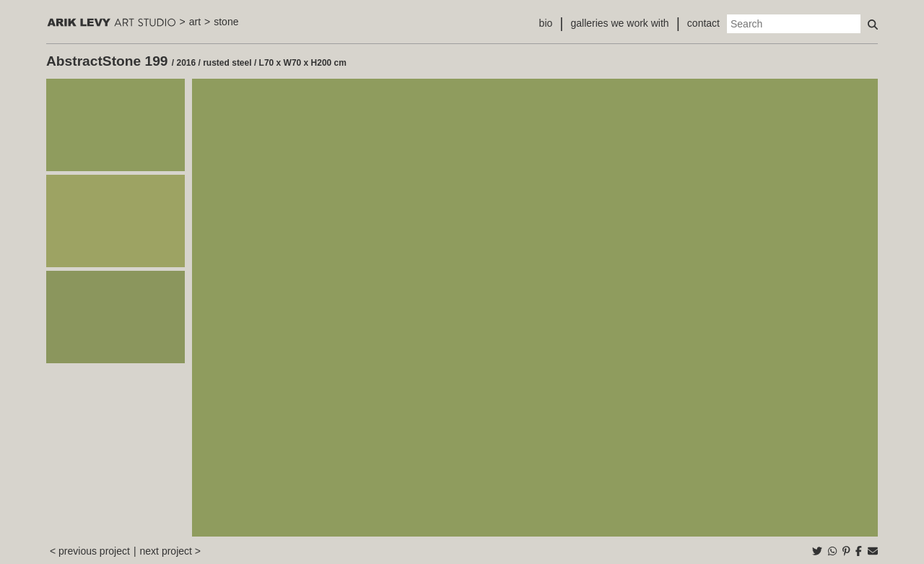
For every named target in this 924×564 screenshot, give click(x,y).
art (195, 22)
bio (546, 23)
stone (226, 22)
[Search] (794, 24)
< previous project (90, 551)
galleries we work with (619, 23)
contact (703, 23)
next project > (170, 551)
